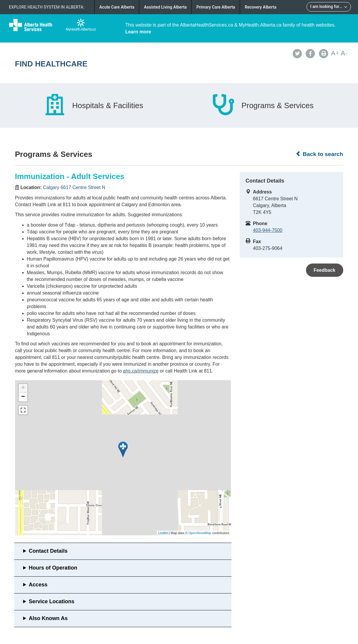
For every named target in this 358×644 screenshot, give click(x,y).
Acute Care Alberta (117, 7)
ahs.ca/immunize (141, 371)
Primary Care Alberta (216, 7)
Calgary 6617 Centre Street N (74, 187)
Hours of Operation (53, 568)
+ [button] (23, 388)
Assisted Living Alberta (165, 7)
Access (38, 585)
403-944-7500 (268, 230)
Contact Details (48, 551)
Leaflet (163, 533)
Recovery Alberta (261, 7)
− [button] (23, 397)
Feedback (325, 270)
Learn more (138, 32)
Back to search (319, 154)
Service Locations (51, 601)
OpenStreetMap (200, 533)
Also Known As (48, 618)
